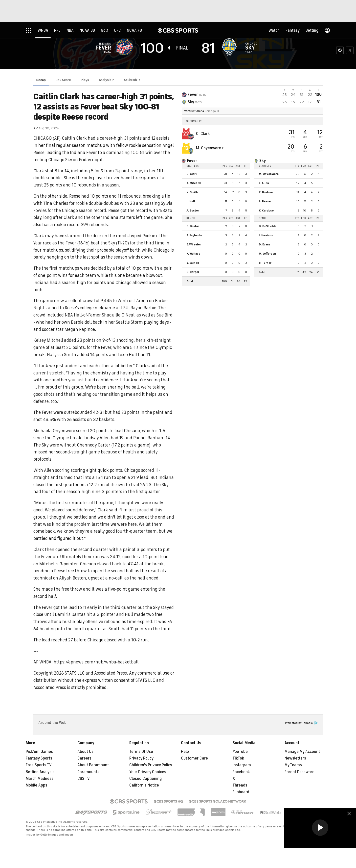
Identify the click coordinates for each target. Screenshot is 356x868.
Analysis (105, 80)
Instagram (242, 765)
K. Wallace (193, 254)
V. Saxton (193, 263)
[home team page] (230, 47)
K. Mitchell (194, 183)
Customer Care (194, 758)
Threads (240, 785)
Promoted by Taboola (301, 723)
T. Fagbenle (194, 235)
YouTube (240, 752)
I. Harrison (266, 235)
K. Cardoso (266, 210)
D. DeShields (268, 226)
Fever (103, 48)
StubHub (132, 80)
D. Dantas (193, 226)
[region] (320, 828)
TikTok (238, 758)
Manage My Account (302, 752)
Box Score (63, 80)
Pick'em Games (39, 752)
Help (185, 752)
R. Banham (266, 192)
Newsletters (295, 758)
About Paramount (93, 765)
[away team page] (126, 47)
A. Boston (193, 210)
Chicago (251, 44)
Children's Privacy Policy (151, 765)
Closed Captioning (145, 779)
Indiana (105, 44)
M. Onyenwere (209, 148)
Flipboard (241, 792)
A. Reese (265, 201)
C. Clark (203, 134)
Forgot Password (300, 772)
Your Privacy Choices (148, 772)
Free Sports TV (39, 765)
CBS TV (84, 779)
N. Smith (192, 192)
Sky (250, 48)
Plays (85, 80)
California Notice (144, 785)
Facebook (241, 772)
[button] (320, 828)
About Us (85, 752)
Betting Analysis (40, 772)
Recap (41, 80)
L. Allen (264, 183)
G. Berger (193, 272)
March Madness (40, 779)
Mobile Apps (36, 785)
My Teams (293, 765)
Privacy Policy (141, 758)
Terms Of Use (141, 752)
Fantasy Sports (39, 758)
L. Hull (191, 201)
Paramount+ (88, 772)
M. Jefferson (267, 254)
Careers (84, 758)
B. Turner (265, 263)
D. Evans (265, 244)
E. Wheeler (194, 244)
